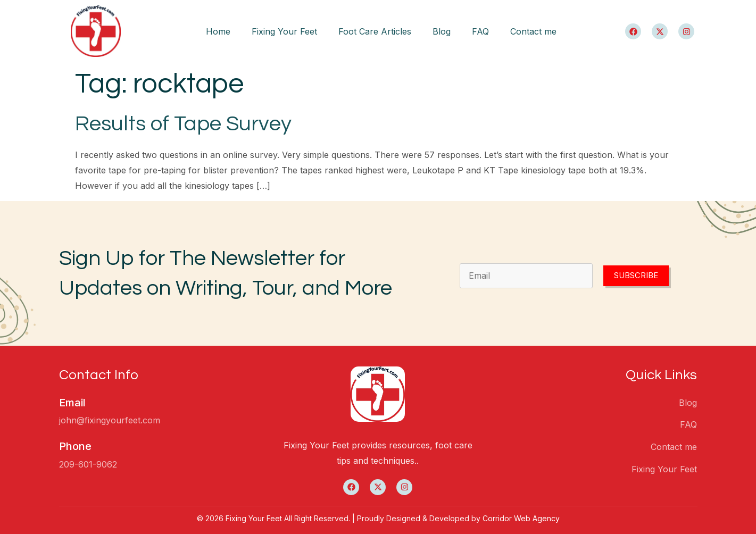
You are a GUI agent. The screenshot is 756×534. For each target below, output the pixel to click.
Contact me (533, 31)
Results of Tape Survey (183, 124)
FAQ (480, 31)
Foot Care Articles (375, 31)
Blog (442, 31)
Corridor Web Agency (521, 518)
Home (218, 31)
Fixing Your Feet (284, 31)
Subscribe (636, 276)
